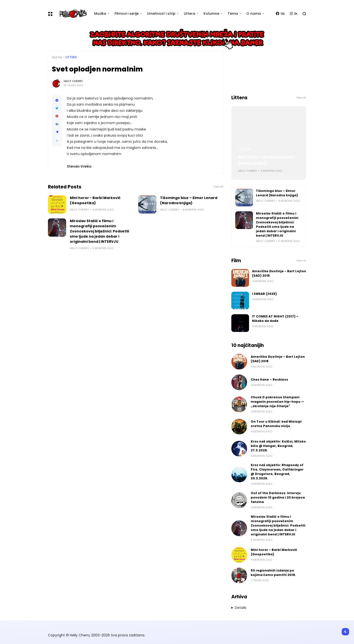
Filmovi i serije (127, 14)
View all (219, 187)
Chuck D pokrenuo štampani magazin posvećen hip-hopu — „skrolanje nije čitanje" (277, 402)
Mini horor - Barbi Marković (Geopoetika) (95, 200)
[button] (57, 141)
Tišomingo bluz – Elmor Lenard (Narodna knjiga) (189, 200)
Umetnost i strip (161, 14)
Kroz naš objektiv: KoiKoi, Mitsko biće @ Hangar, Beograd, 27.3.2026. (278, 446)
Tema (233, 14)
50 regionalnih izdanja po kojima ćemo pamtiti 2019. (273, 573)
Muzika (100, 14)
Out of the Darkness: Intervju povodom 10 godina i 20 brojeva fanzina (278, 497)
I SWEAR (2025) (264, 294)
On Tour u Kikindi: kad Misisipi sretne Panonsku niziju (276, 424)
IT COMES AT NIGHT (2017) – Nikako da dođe (275, 319)
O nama (254, 14)
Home (57, 57)
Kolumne (211, 14)
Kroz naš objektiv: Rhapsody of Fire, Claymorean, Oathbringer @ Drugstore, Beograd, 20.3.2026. (277, 472)
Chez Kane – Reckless (269, 379)
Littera (190, 14)
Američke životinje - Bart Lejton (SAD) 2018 (279, 273)
